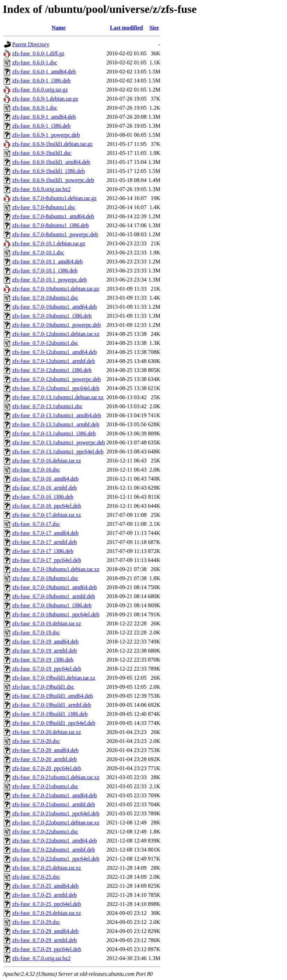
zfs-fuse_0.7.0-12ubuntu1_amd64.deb (55, 352)
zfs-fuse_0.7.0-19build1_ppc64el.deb (54, 723)
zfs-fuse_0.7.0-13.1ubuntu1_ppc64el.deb (58, 452)
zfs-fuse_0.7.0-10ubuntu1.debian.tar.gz (56, 289)
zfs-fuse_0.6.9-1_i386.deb (41, 126)
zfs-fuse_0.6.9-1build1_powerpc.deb (53, 180)
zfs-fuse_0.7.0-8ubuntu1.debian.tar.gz (54, 198)
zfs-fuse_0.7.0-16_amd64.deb (45, 479)
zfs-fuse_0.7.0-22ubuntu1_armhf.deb (54, 850)
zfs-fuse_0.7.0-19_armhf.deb (44, 651)
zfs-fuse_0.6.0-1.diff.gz (38, 53)
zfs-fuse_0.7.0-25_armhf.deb (44, 895)
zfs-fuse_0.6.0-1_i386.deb (41, 81)
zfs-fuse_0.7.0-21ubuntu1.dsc (45, 786)
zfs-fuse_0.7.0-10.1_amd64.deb (48, 262)
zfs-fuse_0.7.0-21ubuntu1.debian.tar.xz (56, 777)
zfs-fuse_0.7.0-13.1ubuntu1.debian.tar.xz (58, 397)
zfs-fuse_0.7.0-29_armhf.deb (44, 940)
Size (154, 28)
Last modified (127, 28)
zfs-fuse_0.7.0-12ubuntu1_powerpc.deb (57, 379)
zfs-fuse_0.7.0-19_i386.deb (43, 660)
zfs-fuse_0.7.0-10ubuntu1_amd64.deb (55, 307)
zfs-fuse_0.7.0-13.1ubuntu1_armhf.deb (56, 424)
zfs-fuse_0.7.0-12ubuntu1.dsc (45, 343)
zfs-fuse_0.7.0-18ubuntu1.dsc (45, 578)
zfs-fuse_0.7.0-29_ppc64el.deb (47, 949)
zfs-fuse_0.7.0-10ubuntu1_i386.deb (52, 316)
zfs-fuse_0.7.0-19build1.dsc (43, 687)
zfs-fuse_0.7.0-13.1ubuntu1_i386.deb (54, 433)
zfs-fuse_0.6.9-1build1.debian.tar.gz (52, 144)
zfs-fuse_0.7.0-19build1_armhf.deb (52, 705)
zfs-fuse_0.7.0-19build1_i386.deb (50, 714)
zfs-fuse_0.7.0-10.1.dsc (38, 252)
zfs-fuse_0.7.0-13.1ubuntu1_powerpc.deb (59, 442)
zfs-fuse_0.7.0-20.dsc (36, 741)
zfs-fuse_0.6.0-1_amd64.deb (44, 72)
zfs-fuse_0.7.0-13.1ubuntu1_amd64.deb (57, 415)
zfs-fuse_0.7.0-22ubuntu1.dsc (45, 832)
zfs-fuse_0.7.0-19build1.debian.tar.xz (54, 678)
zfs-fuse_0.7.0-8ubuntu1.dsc (44, 207)
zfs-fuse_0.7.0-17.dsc (36, 524)
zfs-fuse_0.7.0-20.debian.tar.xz (47, 732)
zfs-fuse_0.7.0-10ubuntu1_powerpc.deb (57, 325)
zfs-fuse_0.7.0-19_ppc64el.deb (47, 669)
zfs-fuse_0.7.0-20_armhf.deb (44, 759)
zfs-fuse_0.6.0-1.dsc (35, 62)
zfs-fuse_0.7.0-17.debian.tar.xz (47, 515)
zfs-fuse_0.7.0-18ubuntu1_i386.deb (52, 605)
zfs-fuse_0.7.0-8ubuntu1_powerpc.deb (55, 234)
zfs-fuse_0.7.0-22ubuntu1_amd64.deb (55, 841)
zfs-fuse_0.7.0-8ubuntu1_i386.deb (51, 225)
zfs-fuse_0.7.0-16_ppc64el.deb (47, 506)
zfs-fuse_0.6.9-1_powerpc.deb (46, 135)
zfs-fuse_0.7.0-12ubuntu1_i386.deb (52, 370)
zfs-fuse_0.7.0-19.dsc (36, 633)
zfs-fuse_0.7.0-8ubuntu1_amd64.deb (53, 216)
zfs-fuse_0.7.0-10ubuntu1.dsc (45, 298)
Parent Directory (31, 44)
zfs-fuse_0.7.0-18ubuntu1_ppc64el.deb (56, 614)
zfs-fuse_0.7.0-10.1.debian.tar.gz (49, 243)
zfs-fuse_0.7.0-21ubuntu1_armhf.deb (54, 804)
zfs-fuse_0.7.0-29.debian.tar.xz (47, 913)
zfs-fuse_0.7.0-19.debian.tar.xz (47, 623)
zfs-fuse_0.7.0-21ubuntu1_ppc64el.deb (56, 813)
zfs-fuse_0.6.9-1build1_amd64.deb (51, 162)
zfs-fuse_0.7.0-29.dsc (36, 922)
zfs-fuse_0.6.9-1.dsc (35, 108)
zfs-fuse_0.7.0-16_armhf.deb (44, 488)
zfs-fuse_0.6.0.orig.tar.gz (40, 90)
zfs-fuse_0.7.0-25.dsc (36, 877)
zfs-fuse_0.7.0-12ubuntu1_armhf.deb (54, 361)
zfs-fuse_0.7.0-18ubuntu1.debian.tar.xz (56, 569)
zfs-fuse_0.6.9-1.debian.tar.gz (45, 99)
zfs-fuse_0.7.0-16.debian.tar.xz (47, 461)
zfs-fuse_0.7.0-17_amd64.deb (45, 533)
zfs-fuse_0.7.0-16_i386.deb (43, 497)
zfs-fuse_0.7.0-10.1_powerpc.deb (49, 280)
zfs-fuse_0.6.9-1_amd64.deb (44, 117)
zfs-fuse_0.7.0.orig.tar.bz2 (41, 958)
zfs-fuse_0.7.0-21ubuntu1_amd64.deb (55, 795)
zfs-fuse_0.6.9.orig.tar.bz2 (41, 189)
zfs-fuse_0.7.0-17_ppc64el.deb (47, 560)
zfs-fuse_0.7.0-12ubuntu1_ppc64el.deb (56, 388)
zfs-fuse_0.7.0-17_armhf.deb (44, 542)
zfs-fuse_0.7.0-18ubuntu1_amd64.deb (55, 587)
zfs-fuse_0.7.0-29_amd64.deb (45, 931)
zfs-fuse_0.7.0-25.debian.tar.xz (47, 868)
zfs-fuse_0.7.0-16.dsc (36, 470)
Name (59, 28)
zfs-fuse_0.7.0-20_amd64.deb (45, 750)
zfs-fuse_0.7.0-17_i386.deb (43, 551)
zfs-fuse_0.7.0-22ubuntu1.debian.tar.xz (56, 823)
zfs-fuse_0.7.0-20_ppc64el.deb (47, 768)
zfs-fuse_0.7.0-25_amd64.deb (45, 886)
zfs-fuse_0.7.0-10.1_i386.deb (45, 271)
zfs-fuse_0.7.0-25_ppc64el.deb (47, 904)
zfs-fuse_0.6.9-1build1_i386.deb (48, 171)
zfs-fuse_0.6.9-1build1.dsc (42, 153)
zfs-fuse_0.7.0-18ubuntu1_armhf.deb (54, 596)
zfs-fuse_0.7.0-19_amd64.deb (45, 642)
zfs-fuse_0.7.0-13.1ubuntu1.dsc (47, 406)
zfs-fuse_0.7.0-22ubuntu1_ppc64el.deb (56, 859)
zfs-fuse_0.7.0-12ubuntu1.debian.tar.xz (56, 334)
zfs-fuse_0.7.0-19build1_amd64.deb (53, 696)
